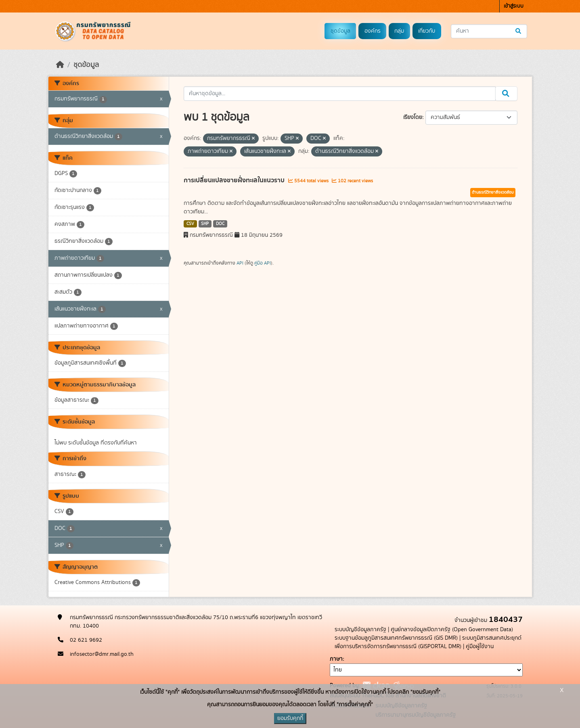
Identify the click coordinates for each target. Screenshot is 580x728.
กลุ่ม (399, 31)
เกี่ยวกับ (427, 31)
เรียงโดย (413, 117)
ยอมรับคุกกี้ (290, 718)
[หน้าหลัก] (60, 65)
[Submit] (519, 31)
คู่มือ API (263, 263)
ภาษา (336, 659)
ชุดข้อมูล (340, 31)
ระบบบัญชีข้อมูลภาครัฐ (360, 630)
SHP (205, 224)
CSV (190, 224)
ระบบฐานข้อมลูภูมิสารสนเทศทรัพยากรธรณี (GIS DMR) (396, 638)
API (240, 263)
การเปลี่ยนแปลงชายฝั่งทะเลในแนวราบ (235, 180)
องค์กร (373, 31)
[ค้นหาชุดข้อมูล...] (489, 31)
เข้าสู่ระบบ (514, 6)
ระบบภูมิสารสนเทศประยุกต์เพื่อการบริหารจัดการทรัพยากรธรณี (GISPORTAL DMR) (428, 642)
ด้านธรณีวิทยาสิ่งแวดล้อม (493, 192)
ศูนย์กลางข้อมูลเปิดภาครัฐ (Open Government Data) (452, 630)
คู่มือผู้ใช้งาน (480, 647)
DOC (220, 224)
